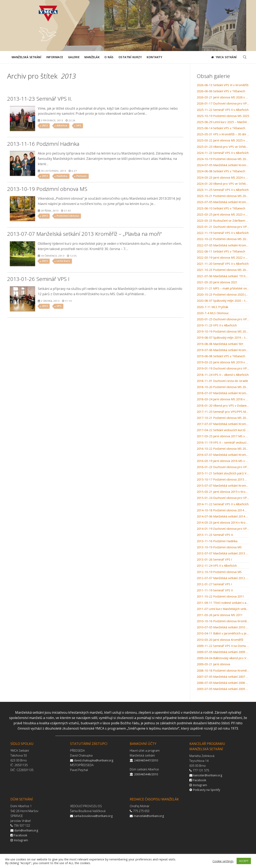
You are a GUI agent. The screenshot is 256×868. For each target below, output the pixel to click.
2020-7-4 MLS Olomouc (213, 313)
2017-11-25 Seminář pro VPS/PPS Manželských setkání (223, 412)
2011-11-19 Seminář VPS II (215, 590)
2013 (45, 126)
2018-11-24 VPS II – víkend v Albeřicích (223, 375)
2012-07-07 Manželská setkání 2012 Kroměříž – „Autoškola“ (223, 578)
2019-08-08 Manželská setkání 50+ (220, 344)
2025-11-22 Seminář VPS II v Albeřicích (223, 110)
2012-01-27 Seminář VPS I (214, 584)
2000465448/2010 (146, 774)
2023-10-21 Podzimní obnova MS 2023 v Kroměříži (223, 196)
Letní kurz (63, 261)
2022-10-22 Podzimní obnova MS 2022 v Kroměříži (223, 239)
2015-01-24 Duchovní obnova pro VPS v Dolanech (223, 498)
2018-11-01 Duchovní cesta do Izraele (222, 381)
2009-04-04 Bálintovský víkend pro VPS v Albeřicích (223, 658)
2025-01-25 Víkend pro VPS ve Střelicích (223, 147)
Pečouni (82, 176)
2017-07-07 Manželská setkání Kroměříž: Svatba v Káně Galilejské (223, 424)
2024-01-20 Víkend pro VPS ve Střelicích (223, 184)
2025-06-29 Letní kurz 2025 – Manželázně (223, 122)
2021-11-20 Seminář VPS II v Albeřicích (223, 264)
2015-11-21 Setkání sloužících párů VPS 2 (223, 473)
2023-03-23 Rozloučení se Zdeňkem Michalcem (223, 221)
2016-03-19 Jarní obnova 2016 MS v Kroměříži (223, 461)
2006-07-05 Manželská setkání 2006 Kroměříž (223, 683)
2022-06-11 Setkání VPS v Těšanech (221, 251)
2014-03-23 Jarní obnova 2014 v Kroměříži (223, 523)
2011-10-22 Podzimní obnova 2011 (220, 596)
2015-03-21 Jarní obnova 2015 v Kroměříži (223, 492)
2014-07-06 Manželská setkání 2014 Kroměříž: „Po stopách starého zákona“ (223, 516)
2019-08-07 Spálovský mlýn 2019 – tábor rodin (223, 338)
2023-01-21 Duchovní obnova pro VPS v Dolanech (223, 227)
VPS (79, 126)
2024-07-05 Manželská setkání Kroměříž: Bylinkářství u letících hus (223, 165)
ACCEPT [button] (244, 861)
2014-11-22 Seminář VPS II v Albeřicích (223, 504)
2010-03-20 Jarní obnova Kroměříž (220, 640)
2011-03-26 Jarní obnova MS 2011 (220, 615)
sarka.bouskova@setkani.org (93, 816)
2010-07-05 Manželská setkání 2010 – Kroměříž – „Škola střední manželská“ (223, 627)
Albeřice (62, 126)
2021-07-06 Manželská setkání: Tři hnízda (223, 276)
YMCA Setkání (224, 57)
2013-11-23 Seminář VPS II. (215, 535)
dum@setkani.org (26, 830)
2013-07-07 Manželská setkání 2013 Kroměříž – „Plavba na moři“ (223, 553)
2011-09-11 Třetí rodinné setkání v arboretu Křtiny (223, 603)
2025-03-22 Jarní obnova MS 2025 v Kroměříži (223, 140)
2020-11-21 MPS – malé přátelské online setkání (223, 288)
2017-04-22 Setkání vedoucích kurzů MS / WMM (223, 430)
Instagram (200, 785)
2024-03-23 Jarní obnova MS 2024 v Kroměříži (223, 178)
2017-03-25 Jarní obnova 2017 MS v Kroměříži (223, 436)
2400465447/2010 (146, 760)
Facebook (200, 780)
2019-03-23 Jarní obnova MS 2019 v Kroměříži (223, 362)
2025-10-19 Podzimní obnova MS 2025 (223, 116)
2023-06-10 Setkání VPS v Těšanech (221, 208)
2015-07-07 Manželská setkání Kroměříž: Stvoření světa (223, 486)
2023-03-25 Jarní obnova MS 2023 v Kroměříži (223, 215)
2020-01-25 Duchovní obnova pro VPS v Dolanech (223, 319)
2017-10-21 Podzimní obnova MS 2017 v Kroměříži (223, 418)
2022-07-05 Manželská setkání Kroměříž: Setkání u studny (223, 245)
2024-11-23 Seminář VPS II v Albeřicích (223, 153)
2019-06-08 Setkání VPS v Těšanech (221, 356)
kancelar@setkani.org (208, 775)
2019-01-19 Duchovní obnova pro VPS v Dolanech (223, 368)
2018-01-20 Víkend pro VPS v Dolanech (223, 406)
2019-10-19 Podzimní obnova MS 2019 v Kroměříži (223, 332)
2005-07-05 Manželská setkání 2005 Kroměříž (223, 689)
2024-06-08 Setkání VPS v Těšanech (221, 171)
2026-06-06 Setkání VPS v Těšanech (221, 91)
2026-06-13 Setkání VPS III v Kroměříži (223, 85)
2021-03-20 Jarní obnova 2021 (217, 282)
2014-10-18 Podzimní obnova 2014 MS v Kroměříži (223, 510)
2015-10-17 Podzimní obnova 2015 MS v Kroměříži (223, 480)
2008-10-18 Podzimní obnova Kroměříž (223, 671)
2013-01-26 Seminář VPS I (214, 560)
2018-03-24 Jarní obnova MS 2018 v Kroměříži (223, 399)
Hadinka (62, 176)
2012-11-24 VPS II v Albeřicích (217, 566)
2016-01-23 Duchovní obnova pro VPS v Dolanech (223, 467)
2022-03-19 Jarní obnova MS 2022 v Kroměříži (223, 258)
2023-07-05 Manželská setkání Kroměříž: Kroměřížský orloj (223, 202)
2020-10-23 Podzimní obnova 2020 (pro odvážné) (223, 295)
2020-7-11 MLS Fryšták (212, 307)
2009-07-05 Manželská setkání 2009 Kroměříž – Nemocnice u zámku (223, 652)
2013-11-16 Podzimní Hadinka (217, 541)
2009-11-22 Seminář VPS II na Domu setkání (223, 646)
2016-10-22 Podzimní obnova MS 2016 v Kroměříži (223, 449)
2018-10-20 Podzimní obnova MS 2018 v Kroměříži (223, 387)
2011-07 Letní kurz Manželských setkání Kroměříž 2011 (223, 609)
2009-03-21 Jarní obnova (213, 664)
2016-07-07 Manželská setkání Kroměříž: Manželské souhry (223, 455)
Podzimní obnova (68, 216)
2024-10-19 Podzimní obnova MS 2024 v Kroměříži (223, 159)
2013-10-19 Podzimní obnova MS (219, 547)
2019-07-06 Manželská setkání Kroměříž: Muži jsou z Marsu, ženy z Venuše (223, 350)
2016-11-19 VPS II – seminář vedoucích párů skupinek (223, 443)
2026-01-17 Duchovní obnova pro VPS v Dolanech (223, 103)
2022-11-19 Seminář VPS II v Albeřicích (223, 233)
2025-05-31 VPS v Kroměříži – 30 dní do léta (223, 134)
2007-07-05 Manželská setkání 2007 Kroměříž (223, 677)
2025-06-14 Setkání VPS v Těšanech (221, 128)
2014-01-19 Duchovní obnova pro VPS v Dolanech (223, 529)
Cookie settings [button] (223, 861)
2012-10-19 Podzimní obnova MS (219, 572)
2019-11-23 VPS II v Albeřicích (217, 325)
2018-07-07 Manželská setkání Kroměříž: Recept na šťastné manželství (223, 393)
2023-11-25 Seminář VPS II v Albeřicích (223, 190)
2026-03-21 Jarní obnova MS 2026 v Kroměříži (223, 97)
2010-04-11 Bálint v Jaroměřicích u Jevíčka (223, 633)
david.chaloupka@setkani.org (94, 760)
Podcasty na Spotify (206, 790)
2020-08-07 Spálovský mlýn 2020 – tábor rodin (223, 301)
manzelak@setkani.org (149, 816)
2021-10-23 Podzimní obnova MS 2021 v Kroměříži (223, 270)
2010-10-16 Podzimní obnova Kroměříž (223, 621)
